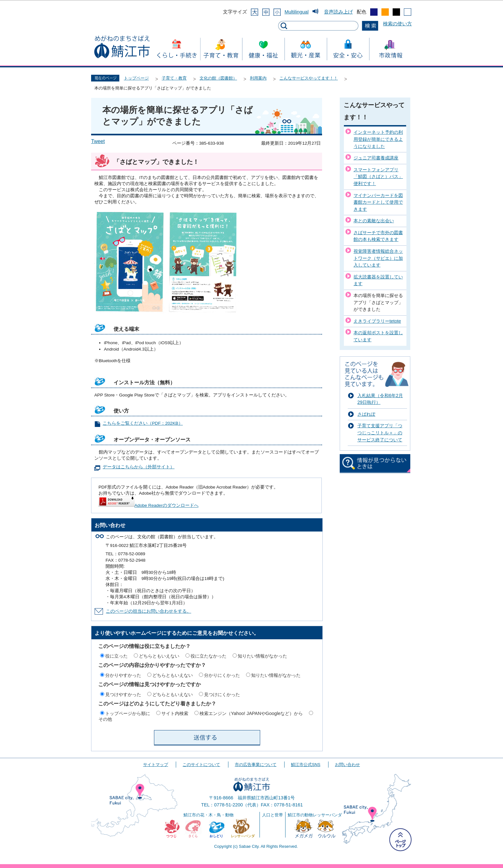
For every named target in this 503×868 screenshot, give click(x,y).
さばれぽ (366, 414)
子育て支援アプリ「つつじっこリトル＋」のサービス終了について (380, 433)
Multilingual (297, 12)
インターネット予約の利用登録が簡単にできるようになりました (378, 139)
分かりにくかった (222, 675)
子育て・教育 (174, 78)
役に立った (116, 656)
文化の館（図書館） (218, 78)
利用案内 (258, 78)
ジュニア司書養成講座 (376, 158)
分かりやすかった (123, 675)
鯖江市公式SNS (306, 765)
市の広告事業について (256, 765)
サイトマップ (156, 765)
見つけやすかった (123, 694)
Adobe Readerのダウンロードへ (149, 505)
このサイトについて (201, 765)
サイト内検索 (175, 713)
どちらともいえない (159, 656)
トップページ (136, 78)
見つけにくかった (222, 694)
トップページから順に (128, 713)
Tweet (98, 141)
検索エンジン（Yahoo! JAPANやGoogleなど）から (251, 713)
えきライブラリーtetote (377, 321)
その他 (105, 719)
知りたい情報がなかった (262, 656)
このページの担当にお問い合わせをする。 (149, 611)
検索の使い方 (397, 24)
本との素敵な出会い (374, 221)
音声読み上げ (338, 12)
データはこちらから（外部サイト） (139, 467)
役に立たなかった (209, 656)
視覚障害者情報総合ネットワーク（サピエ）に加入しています (378, 258)
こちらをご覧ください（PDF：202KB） (143, 423)
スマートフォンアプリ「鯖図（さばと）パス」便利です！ (378, 177)
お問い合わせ (347, 765)
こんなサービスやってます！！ (309, 78)
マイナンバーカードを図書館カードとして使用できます (378, 202)
